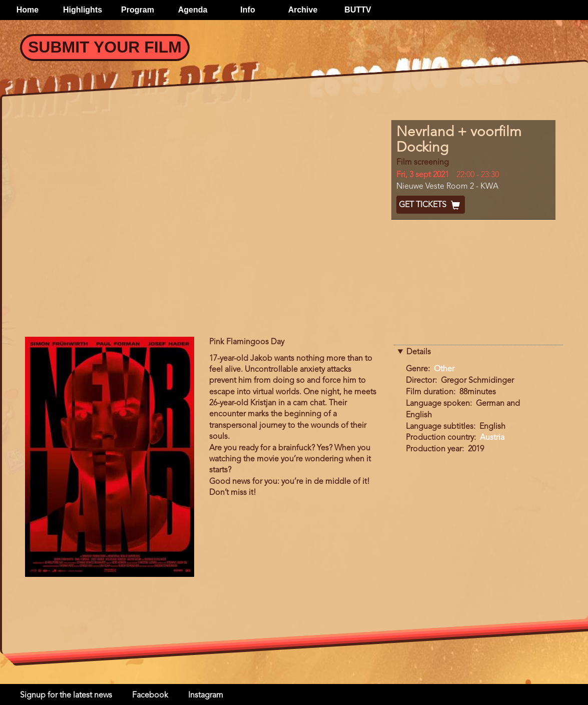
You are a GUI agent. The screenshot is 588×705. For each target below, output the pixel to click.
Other (444, 369)
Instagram (206, 695)
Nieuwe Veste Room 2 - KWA (447, 187)
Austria (492, 438)
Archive (303, 10)
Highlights (83, 10)
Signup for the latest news (66, 695)
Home (28, 10)
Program (138, 10)
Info (247, 10)
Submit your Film (105, 47)
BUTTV (358, 10)
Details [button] (419, 352)
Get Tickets (431, 205)
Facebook (150, 695)
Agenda (193, 10)
